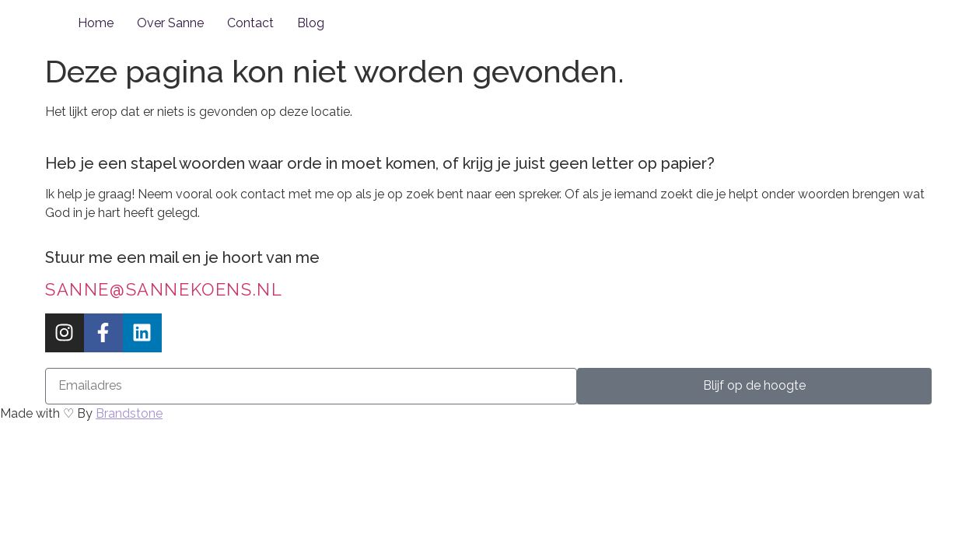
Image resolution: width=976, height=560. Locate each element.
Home (96, 23)
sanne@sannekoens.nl (164, 289)
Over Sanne (170, 23)
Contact (250, 23)
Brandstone (129, 413)
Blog (311, 23)
